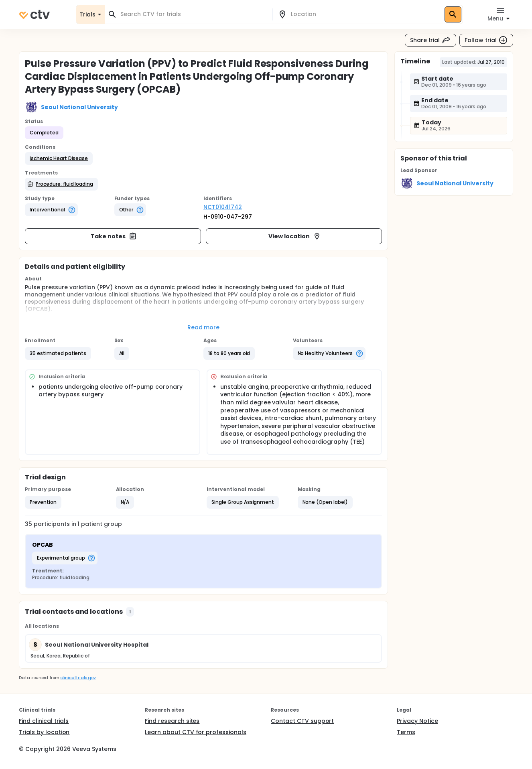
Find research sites (172, 721)
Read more (204, 327)
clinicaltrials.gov (78, 678)
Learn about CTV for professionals (196, 732)
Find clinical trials (44, 721)
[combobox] (193, 14)
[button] (59, 158)
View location (295, 236)
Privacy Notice (417, 721)
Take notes (114, 236)
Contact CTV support (302, 721)
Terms (406, 732)
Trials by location (44, 732)
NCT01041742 (223, 207)
